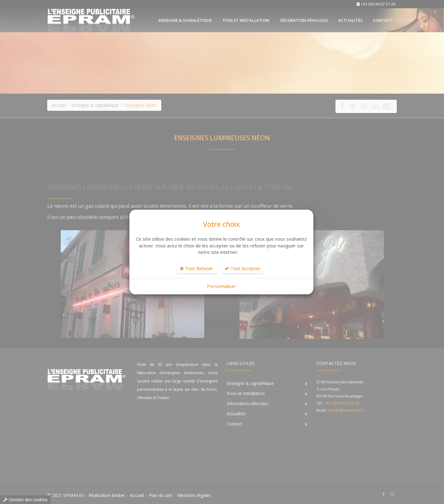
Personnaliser (222, 286)
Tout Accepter (243, 268)
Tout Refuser (197, 268)
